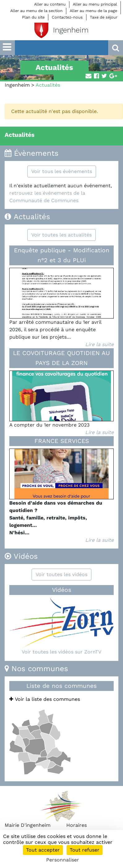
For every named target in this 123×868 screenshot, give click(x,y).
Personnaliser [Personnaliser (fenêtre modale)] (63, 860)
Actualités (20, 135)
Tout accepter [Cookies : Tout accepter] (43, 850)
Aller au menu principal (95, 4)
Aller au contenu (50, 4)
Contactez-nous (67, 17)
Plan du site (33, 17)
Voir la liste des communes (45, 699)
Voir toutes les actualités (61, 235)
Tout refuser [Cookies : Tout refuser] (85, 850)
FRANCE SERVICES (62, 441)
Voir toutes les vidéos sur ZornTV (61, 652)
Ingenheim (17, 85)
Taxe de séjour (104, 17)
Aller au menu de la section (36, 11)
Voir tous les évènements (62, 171)
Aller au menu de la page (93, 11)
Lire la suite (99, 344)
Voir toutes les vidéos (61, 574)
